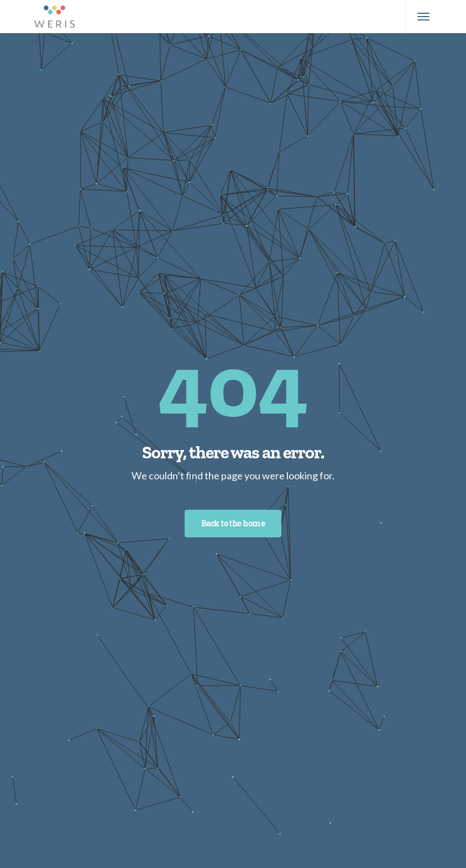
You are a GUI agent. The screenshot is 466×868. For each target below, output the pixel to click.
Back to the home (233, 523)
